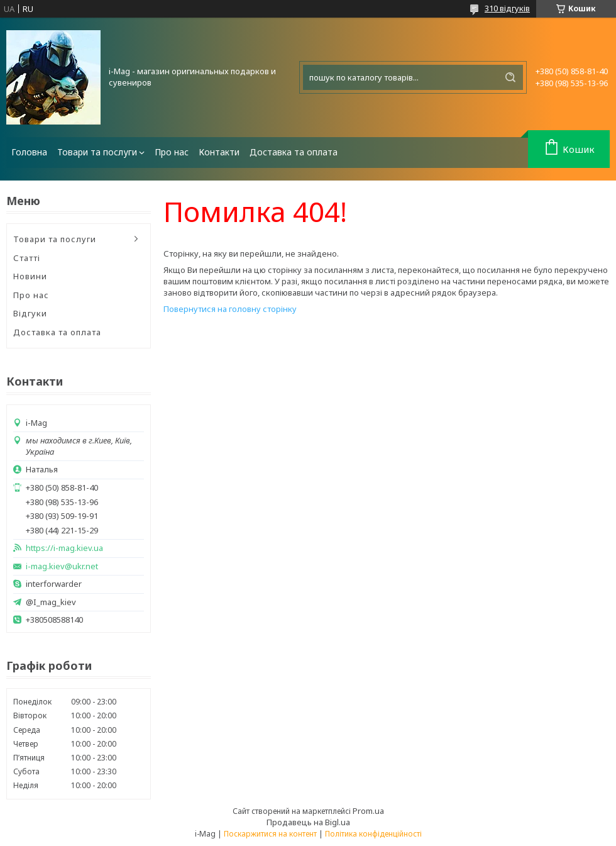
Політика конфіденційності (373, 834)
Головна (29, 152)
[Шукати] (510, 77)
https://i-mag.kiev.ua (64, 548)
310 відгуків (507, 8)
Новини (30, 276)
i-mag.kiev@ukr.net (62, 566)
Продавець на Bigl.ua (308, 822)
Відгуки (30, 313)
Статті (27, 258)
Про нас (172, 152)
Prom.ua (368, 811)
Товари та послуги (97, 152)
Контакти (219, 152)
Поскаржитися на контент (270, 834)
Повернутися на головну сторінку (230, 309)
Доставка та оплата (294, 152)
